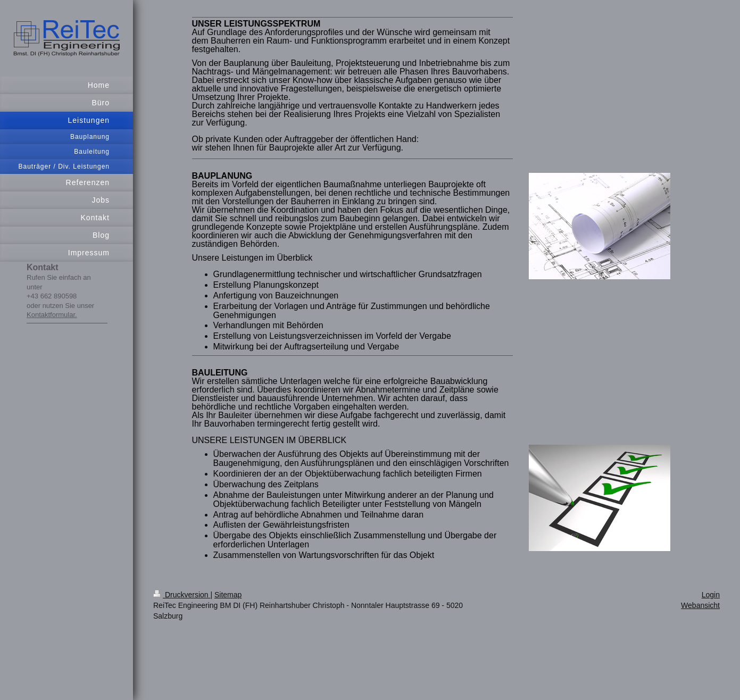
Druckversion (182, 595)
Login (711, 595)
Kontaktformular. (52, 315)
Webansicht (700, 605)
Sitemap (228, 595)
